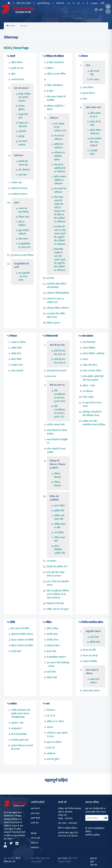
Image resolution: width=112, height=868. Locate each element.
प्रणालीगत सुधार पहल (20, 740)
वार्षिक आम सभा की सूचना (58, 609)
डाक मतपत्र (51, 376)
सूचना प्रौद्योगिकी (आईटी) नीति (60, 549)
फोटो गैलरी (51, 672)
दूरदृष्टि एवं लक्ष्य (17, 68)
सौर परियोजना (24, 170)
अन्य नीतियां (59, 532)
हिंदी (103, 3)
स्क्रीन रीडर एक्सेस (24, 3)
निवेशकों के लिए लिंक (55, 603)
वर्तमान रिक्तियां (89, 348)
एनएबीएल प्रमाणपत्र (19, 194)
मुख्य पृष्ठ (93, 858)
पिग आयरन (95, 79)
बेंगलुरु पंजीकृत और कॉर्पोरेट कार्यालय (25, 97)
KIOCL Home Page (16, 48)
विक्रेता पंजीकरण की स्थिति (22, 646)
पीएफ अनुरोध (88, 397)
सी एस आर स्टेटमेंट (90, 656)
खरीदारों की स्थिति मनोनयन (22, 634)
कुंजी (92, 861)
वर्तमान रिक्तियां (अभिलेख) (94, 354)
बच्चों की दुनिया (53, 759)
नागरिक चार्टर (16, 183)
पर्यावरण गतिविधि (90, 661)
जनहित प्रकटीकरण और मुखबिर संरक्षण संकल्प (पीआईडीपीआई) (21, 714)
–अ (68, 3)
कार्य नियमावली (89, 342)
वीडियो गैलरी (52, 678)
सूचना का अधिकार (54, 742)
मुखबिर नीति (59, 511)
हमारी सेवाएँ (35, 818)
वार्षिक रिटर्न (16, 354)
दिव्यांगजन (51, 710)
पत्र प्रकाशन (51, 561)
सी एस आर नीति (89, 650)
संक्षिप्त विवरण (17, 62)
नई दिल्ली (22, 131)
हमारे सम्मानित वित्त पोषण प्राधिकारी (96, 142)
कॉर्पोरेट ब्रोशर (52, 634)
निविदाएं (50, 68)
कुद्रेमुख (21, 136)
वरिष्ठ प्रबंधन (23, 239)
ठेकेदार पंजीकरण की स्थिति (22, 640)
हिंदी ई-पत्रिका (53, 628)
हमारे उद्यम (23, 175)
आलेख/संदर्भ (16, 728)
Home (11, 26)
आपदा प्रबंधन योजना (91, 691)
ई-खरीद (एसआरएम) (55, 62)
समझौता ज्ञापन (17, 365)
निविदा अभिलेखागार (55, 85)
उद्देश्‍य (13, 74)
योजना (85, 359)
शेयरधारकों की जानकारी (57, 371)
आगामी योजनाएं (17, 79)
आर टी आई (35, 838)
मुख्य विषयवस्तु (43, 3)
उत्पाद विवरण (88, 87)
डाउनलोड (50, 278)
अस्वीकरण (51, 753)
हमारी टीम (35, 823)
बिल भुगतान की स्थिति (20, 628)
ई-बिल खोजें (16, 651)
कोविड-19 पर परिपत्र (55, 721)
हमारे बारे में (35, 808)
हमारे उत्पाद (35, 813)
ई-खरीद (50, 91)
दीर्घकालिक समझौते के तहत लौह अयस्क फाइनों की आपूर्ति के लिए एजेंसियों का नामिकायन (60, 260)
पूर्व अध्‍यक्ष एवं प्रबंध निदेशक (22, 255)
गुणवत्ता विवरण (89, 93)
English (94, 3)
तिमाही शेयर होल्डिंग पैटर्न (57, 567)
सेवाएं (85, 99)
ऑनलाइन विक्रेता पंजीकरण (58, 308)
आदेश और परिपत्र (90, 365)
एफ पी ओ (51, 716)
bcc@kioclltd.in (70, 828)
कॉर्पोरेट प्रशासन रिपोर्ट (56, 425)
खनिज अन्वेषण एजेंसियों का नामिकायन (60, 180)
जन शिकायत (88, 391)
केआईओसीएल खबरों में (56, 657)
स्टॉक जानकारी (17, 371)
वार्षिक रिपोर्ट (16, 348)
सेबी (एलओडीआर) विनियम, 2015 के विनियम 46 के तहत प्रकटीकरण (58, 594)
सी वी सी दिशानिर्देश (19, 734)
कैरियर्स (34, 833)
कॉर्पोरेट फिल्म (53, 640)
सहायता (50, 727)
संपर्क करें (60, 3)
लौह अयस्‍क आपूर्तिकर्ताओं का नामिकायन (60, 168)
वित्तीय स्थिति (16, 359)
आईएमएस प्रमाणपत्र (19, 188)
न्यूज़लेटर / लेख (17, 723)
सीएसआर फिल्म (53, 646)
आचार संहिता (60, 506)
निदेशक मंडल (24, 217)
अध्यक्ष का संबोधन (18, 342)
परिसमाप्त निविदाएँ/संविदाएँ (58, 293)
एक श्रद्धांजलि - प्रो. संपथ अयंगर (24, 276)
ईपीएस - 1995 (89, 386)
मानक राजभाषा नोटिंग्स (92, 371)
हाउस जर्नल (51, 651)
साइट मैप (94, 865)
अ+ (79, 3)
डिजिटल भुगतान (53, 323)
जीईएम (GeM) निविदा (56, 74)
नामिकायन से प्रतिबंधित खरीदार (59, 156)
